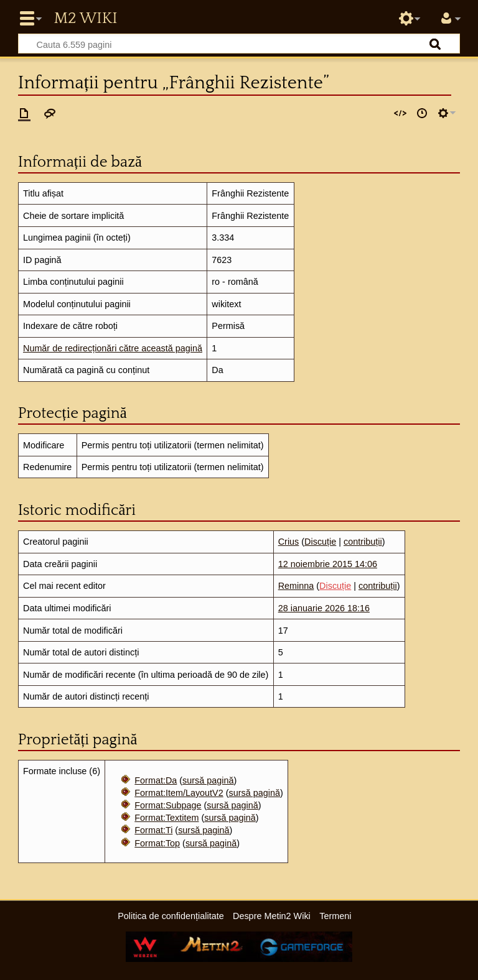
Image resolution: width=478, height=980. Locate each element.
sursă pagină (208, 780)
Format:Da (156, 780)
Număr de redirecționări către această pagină (113, 348)
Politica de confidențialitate (171, 916)
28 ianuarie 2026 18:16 (324, 608)
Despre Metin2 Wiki (272, 916)
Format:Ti (153, 830)
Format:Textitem (166, 818)
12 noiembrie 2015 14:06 (328, 564)
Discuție (320, 542)
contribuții (363, 542)
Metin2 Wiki (85, 19)
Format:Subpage (168, 805)
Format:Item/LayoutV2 (179, 793)
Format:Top (157, 843)
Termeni (335, 916)
